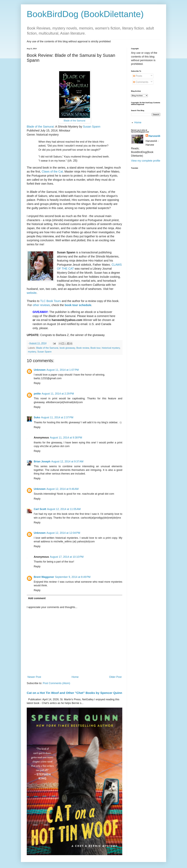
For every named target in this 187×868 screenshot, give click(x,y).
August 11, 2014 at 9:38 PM (66, 438)
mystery (32, 352)
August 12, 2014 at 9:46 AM (63, 489)
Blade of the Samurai (75, 121)
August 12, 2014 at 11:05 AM (64, 509)
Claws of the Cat (52, 171)
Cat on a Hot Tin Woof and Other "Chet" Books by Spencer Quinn (74, 693)
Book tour (95, 348)
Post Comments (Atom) (56, 683)
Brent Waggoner (44, 577)
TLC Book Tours (50, 301)
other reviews (41, 305)
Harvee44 (154, 136)
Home (75, 677)
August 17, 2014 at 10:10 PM (67, 557)
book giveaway (67, 348)
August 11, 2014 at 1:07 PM (63, 370)
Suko (37, 417)
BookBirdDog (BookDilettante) (85, 14)
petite (37, 394)
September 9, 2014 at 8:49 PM (73, 577)
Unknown (40, 370)
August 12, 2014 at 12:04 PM (63, 533)
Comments (141, 82)
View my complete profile (146, 161)
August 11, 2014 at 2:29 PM (58, 394)
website (32, 293)
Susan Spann (92, 127)
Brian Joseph (42, 462)
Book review (83, 348)
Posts (138, 76)
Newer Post (34, 677)
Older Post (115, 677)
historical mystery (111, 348)
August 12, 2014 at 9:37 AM (67, 462)
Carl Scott (40, 509)
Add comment (37, 598)
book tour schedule (78, 305)
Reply (37, 383)
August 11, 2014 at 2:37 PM (57, 417)
